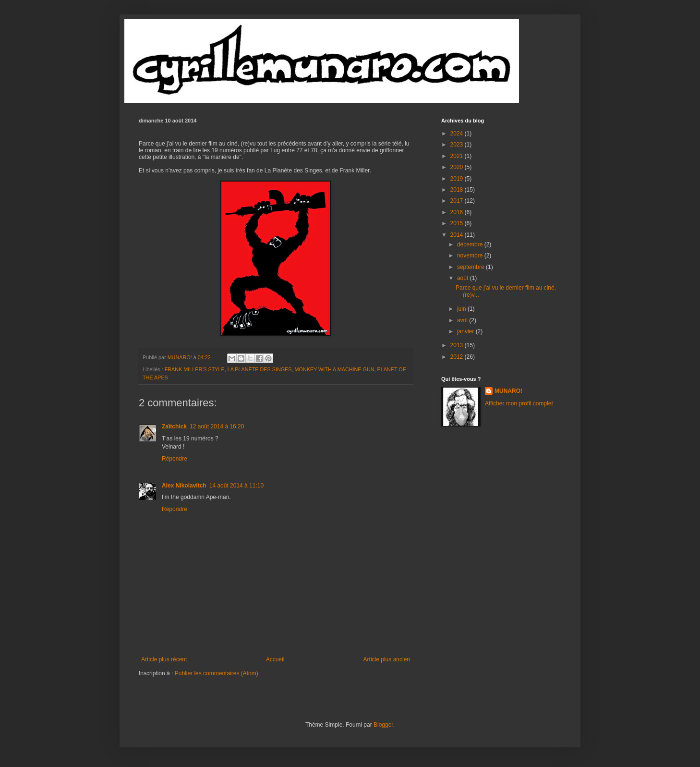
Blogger (383, 725)
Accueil (275, 659)
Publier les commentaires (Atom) (217, 673)
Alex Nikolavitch (184, 486)
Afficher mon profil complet (519, 403)
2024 (458, 134)
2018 (458, 190)
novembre (471, 256)
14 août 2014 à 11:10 (236, 486)
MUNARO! (508, 391)
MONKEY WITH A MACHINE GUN (335, 369)
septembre (471, 267)
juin (462, 309)
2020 (458, 167)
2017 (458, 201)
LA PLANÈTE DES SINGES (260, 369)
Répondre (175, 459)
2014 (458, 235)
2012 (458, 357)
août (464, 278)
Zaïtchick (174, 426)
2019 (458, 179)
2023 (458, 145)
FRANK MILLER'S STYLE (195, 369)
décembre (471, 244)
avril (463, 320)
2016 (458, 212)
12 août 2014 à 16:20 (217, 426)
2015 (458, 223)
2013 (458, 345)
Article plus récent (164, 659)
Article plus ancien (387, 659)
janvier (466, 331)
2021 (458, 156)
